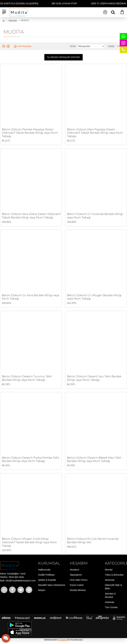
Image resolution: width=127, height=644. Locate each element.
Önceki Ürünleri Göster (65, 57)
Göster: (112, 46)
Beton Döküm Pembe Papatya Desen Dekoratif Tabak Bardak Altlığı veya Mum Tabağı (30, 133)
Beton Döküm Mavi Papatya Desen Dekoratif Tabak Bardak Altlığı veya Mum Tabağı (95, 133)
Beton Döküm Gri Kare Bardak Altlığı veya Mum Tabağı (31, 297)
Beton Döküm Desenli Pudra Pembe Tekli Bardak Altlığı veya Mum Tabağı (31, 459)
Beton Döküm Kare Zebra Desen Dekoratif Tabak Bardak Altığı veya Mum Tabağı (31, 216)
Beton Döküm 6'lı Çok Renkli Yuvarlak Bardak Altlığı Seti (93, 541)
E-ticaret (63, 640)
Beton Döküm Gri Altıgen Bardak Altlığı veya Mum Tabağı (94, 297)
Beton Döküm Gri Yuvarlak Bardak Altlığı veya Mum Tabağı (95, 216)
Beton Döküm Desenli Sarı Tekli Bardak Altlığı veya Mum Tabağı (94, 378)
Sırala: (73, 46)
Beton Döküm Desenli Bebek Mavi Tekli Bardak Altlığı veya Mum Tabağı (94, 459)
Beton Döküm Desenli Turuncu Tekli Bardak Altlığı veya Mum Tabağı (27, 378)
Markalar (13, 20)
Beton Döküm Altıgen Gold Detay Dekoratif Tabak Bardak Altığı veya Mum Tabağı (29, 542)
